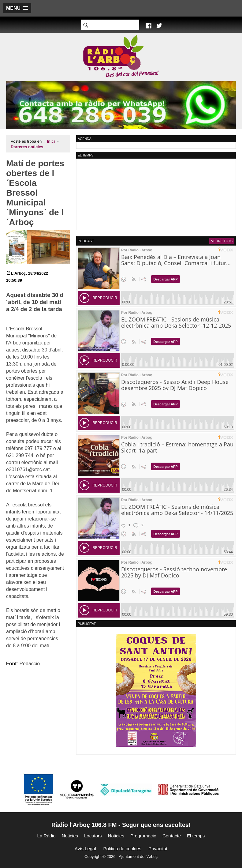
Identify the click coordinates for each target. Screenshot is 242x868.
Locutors (93, 836)
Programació (143, 836)
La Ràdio (47, 836)
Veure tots (222, 241)
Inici (51, 141)
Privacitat (158, 849)
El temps (196, 836)
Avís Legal (85, 849)
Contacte (172, 836)
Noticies (70, 836)
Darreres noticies (27, 147)
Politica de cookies (122, 849)
